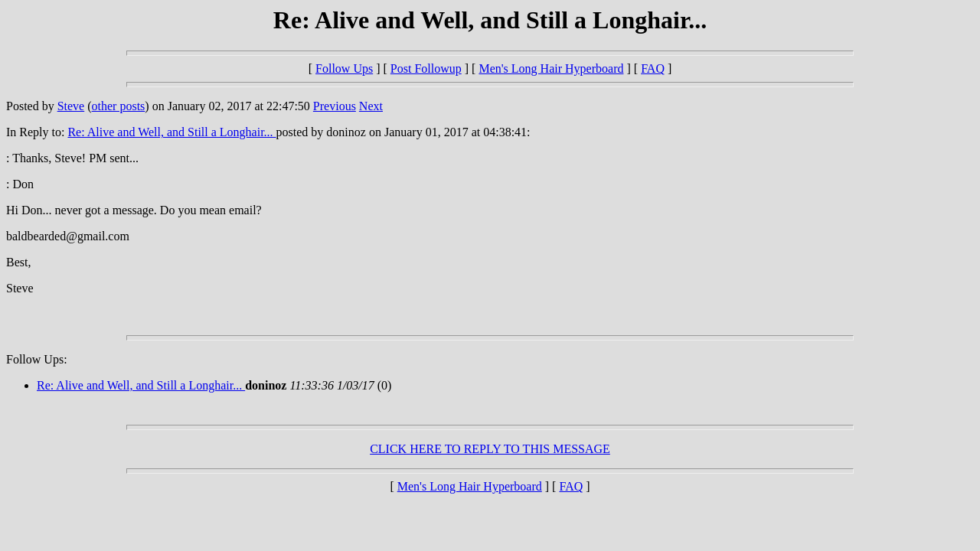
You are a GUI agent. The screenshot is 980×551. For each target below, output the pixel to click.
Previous (335, 106)
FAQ (653, 68)
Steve (71, 106)
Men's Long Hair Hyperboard (551, 68)
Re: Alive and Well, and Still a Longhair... (171, 132)
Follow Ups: (37, 359)
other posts (119, 106)
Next (371, 106)
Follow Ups (344, 68)
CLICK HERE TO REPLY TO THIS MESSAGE (490, 449)
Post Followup (426, 68)
